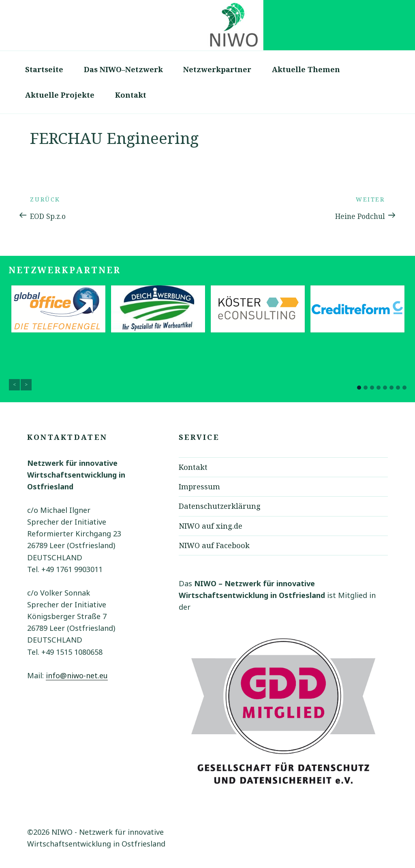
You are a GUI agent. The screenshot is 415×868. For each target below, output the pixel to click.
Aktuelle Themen (306, 69)
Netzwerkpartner (217, 69)
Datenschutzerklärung (220, 506)
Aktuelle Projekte (60, 95)
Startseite (44, 69)
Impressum (199, 487)
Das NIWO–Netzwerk (123, 69)
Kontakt (131, 95)
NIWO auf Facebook (214, 545)
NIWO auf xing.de (211, 526)
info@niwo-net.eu (77, 675)
